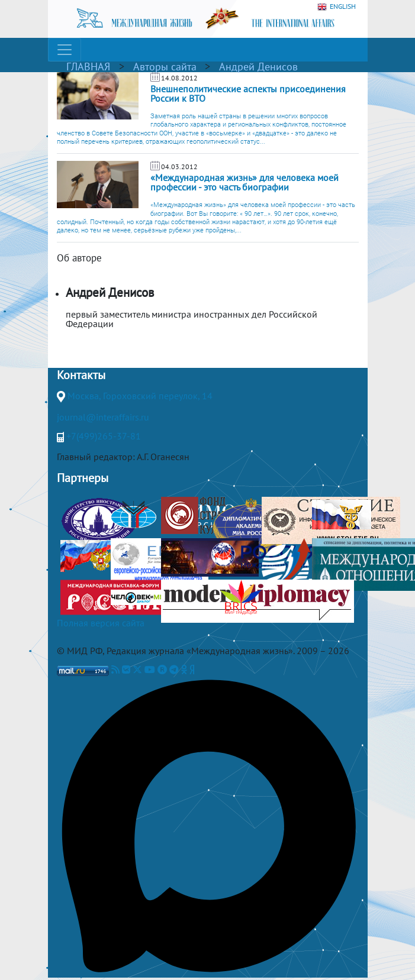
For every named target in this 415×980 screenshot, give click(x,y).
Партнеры (83, 478)
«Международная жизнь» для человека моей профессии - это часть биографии (245, 182)
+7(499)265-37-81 (104, 436)
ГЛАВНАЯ (88, 67)
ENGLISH (337, 7)
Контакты (81, 375)
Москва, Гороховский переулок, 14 (140, 396)
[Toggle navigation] (65, 50)
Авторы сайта (165, 67)
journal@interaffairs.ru (103, 417)
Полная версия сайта (101, 623)
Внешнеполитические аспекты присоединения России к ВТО (248, 93)
